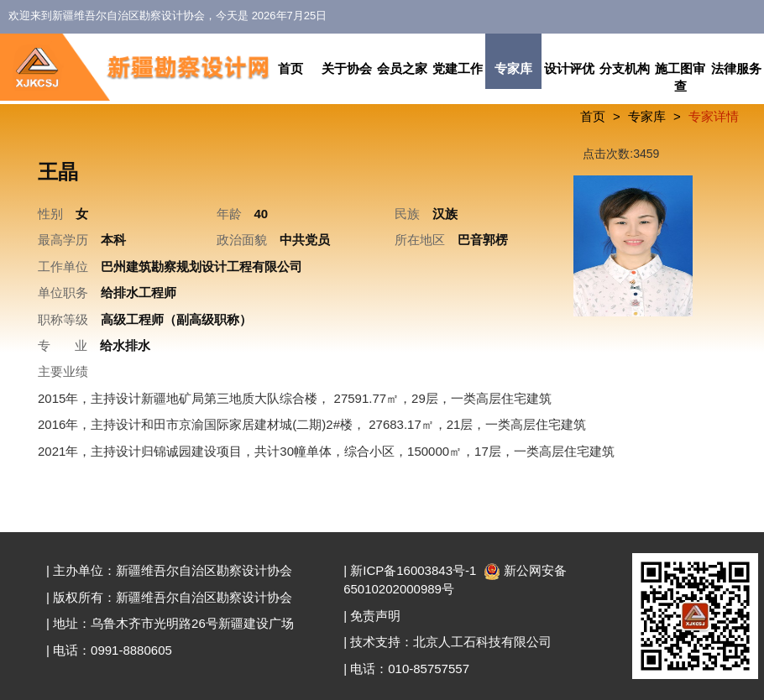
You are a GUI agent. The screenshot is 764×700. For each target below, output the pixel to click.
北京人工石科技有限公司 (482, 642)
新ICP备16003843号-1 (413, 570)
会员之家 (402, 68)
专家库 (513, 68)
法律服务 (736, 68)
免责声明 (375, 616)
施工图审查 (680, 77)
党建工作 (458, 68)
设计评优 (569, 68)
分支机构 (625, 68)
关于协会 (347, 68)
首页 (290, 68)
